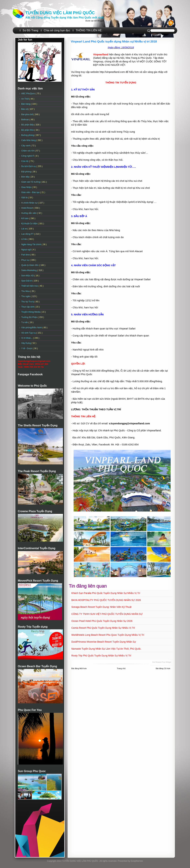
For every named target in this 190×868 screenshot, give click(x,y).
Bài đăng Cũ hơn (163, 668)
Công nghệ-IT (28, 156)
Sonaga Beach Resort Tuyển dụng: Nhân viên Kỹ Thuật (101, 607)
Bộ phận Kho (28, 130)
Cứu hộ (25, 161)
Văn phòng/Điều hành (32, 328)
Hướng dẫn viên (29, 213)
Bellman (25, 120)
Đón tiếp (26, 177)
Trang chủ (121, 668)
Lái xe (24, 229)
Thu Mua (26, 291)
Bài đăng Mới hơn (79, 668)
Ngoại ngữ (26, 250)
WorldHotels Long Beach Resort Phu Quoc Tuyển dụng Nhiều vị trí (108, 635)
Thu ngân (26, 296)
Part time (26, 255)
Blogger (101, 21)
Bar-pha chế (27, 114)
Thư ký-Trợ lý (28, 302)
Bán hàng (26, 104)
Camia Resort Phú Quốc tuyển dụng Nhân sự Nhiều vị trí (103, 628)
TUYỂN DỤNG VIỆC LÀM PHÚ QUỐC (60, 13)
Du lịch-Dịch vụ (29, 166)
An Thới (25, 99)
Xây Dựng (26, 343)
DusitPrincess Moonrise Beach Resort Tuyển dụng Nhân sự (104, 642)
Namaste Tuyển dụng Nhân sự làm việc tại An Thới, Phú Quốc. (106, 649)
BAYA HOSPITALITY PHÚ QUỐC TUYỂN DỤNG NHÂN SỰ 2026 (106, 600)
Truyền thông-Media (31, 312)
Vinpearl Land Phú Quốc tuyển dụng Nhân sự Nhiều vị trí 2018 (114, 42)
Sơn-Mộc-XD (28, 276)
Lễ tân (25, 239)
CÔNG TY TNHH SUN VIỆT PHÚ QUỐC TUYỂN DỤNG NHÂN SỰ (107, 614)
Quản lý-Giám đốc (30, 265)
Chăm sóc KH (28, 151)
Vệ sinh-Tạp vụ (29, 333)
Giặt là (25, 198)
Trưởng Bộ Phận (30, 317)
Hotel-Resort (28, 208)
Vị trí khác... (27, 338)
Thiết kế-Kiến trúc (30, 286)
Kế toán (25, 218)
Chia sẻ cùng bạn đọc (57, 30)
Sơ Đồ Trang (30, 30)
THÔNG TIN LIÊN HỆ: (89, 30)
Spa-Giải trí (27, 281)
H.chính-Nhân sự (30, 203)
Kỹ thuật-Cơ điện (30, 224)
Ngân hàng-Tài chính (31, 244)
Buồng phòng (28, 135)
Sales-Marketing (29, 270)
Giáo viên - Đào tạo (31, 192)
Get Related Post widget (162, 662)
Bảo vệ (25, 109)
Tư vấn (25, 322)
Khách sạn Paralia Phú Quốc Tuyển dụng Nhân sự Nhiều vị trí (106, 593)
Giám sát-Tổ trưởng (31, 182)
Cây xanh (26, 146)
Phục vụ (26, 260)
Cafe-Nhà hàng (29, 140)
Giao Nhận (27, 187)
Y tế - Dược (27, 348)
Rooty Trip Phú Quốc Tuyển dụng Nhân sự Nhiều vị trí (101, 656)
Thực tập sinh (28, 307)
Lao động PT (28, 234)
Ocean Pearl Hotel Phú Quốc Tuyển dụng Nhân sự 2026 (102, 621)
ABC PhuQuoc (28, 94)
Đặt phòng (26, 172)
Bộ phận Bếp (28, 125)
